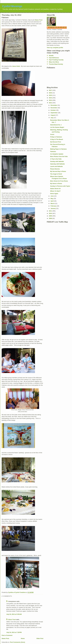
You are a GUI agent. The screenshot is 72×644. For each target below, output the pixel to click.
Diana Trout (39, 20)
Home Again (54, 194)
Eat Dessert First (56, 142)
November (54, 108)
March (53, 203)
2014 (51, 98)
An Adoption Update (57, 154)
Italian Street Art (55, 189)
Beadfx (51, 56)
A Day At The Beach (57, 139)
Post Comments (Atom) (17, 642)
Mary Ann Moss (54, 62)
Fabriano (53, 152)
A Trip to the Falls (56, 159)
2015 (51, 95)
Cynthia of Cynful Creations (58, 27)
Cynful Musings (12, 6)
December (54, 105)
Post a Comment (7, 635)
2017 (51, 90)
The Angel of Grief (56, 174)
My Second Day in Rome (58, 171)
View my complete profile (55, 48)
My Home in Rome (56, 183)
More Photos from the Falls (59, 156)
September (54, 113)
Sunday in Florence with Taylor (60, 186)
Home (23, 638)
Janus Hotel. (16, 66)
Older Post (40, 638)
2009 (51, 216)
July (52, 118)
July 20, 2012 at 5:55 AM (14, 614)
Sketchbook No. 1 (56, 125)
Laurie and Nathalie (56, 166)
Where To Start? (55, 191)
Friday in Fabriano (56, 137)
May (52, 199)
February (54, 206)
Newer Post (5, 638)
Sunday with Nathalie (57, 161)
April (52, 201)
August (53, 115)
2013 (51, 100)
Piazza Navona (55, 169)
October (53, 110)
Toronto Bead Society (56, 64)
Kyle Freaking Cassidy (56, 60)
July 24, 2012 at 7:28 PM (14, 632)
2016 (51, 93)
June (52, 196)
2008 (51, 218)
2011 (51, 211)
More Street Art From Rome (59, 181)
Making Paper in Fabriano (58, 149)
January (53, 208)
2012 (51, 103)
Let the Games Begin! (57, 127)
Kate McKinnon (54, 58)
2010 (51, 213)
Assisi (52, 134)
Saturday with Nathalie (57, 164)
